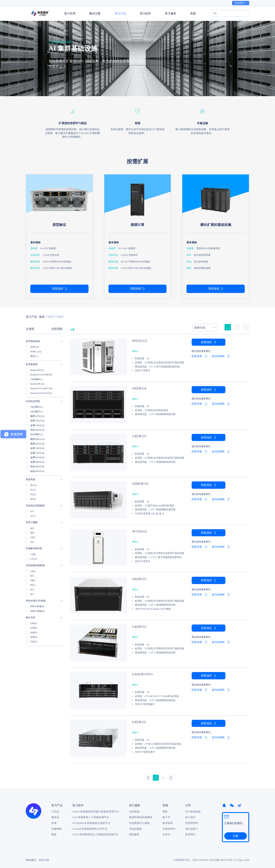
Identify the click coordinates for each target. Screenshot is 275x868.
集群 (42, 317)
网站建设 (31, 859)
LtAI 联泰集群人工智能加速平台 (91, 817)
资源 (193, 13)
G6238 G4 (137, 388)
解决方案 (95, 13)
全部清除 (57, 329)
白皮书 (166, 834)
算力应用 (70, 13)
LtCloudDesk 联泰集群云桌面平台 (91, 823)
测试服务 (134, 834)
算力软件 (145, 13)
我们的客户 (192, 828)
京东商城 (134, 811)
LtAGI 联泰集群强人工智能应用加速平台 (95, 834)
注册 (235, 835)
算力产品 (120, 13)
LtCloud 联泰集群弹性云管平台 (90, 828)
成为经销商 (218, 356)
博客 (165, 811)
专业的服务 (136, 828)
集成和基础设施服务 (141, 817)
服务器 (55, 817)
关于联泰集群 (193, 811)
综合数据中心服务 (139, 823)
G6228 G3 (137, 578)
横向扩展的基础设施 (216, 225)
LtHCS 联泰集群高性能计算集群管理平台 (96, 811)
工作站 (55, 811)
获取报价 (58, 289)
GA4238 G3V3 (140, 674)
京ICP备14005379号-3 (222, 859)
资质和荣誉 (192, 823)
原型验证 (59, 225)
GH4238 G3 (138, 483)
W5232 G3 (138, 340)
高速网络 (57, 828)
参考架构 (168, 823)
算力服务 (171, 13)
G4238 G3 (137, 436)
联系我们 (190, 834)
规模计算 (137, 225)
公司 (188, 805)
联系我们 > (241, 3)
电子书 (166, 817)
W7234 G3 (138, 531)
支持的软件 (169, 828)
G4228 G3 (137, 626)
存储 (54, 823)
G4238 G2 (137, 722)
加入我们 (190, 817)
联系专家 (197, 356)
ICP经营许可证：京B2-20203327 (191, 859)
